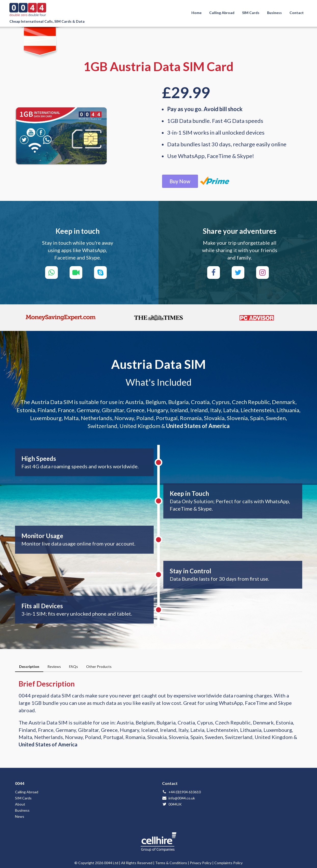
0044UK (172, 804)
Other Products (99, 666)
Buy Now (180, 181)
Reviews (54, 666)
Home (196, 13)
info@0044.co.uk (179, 798)
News (20, 816)
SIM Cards (251, 13)
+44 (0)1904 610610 (181, 792)
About (20, 804)
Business (274, 13)
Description (29, 666)
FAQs (74, 666)
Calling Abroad (222, 13)
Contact (297, 13)
